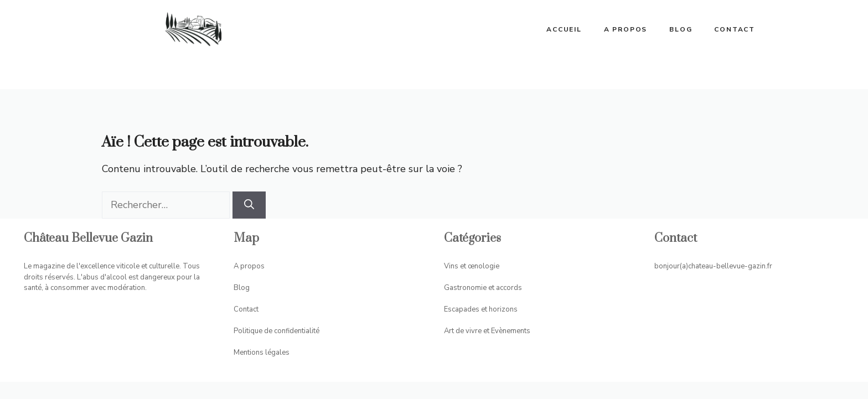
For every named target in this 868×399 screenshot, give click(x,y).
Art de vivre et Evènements (487, 331)
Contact (735, 29)
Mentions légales (262, 353)
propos (252, 266)
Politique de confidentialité (277, 331)
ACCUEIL (564, 29)
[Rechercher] (249, 205)
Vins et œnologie (472, 266)
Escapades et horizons (481, 309)
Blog (681, 29)
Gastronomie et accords (483, 288)
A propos (626, 29)
